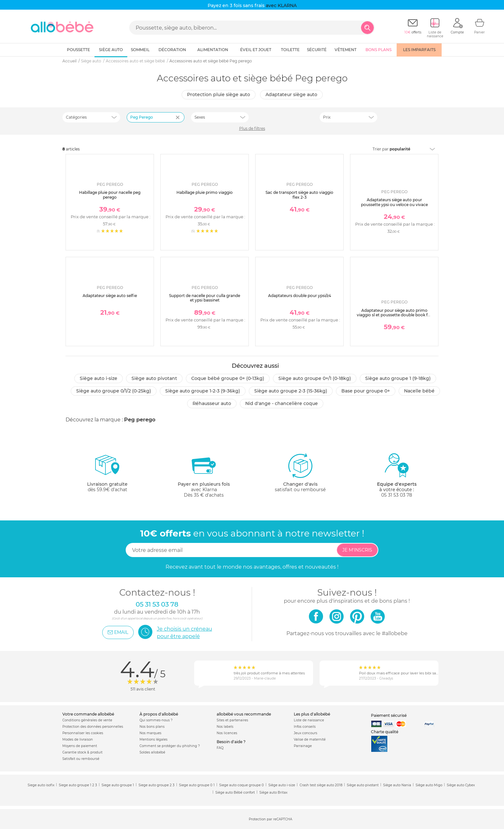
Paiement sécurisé (389, 715)
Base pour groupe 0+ (366, 391)
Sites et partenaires (232, 720)
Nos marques (150, 733)
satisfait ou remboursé (300, 473)
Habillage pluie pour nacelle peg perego (110, 195)
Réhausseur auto (212, 403)
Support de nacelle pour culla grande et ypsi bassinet (205, 298)
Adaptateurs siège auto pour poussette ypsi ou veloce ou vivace (394, 202)
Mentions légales (153, 739)
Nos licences (227, 733)
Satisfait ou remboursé (81, 759)
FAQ (220, 748)
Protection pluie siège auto (219, 95)
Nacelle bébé (419, 391)
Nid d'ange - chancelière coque (282, 403)
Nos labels (225, 727)
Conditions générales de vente (87, 720)
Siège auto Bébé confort (235, 793)
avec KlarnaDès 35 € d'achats (204, 475)
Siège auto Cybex (461, 785)
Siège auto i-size (99, 378)
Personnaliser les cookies (83, 733)
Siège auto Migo (429, 785)
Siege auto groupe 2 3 (157, 785)
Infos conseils (305, 727)
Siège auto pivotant (154, 378)
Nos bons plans (152, 727)
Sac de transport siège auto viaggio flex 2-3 (299, 195)
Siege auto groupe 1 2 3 (78, 785)
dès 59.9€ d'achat (107, 475)
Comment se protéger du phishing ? (170, 746)
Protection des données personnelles (93, 727)
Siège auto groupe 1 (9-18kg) (398, 378)
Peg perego (140, 420)
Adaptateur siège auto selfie (110, 296)
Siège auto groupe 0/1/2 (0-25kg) (114, 391)
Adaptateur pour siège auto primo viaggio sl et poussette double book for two (394, 315)
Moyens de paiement (80, 746)
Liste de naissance (309, 720)
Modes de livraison (78, 739)
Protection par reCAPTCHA (270, 820)
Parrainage (303, 746)
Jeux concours (306, 733)
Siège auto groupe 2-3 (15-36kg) (291, 391)
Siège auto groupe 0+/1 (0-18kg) (315, 378)
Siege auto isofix (41, 785)
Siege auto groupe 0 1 (197, 785)
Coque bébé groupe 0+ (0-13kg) (228, 378)
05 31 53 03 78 (397, 495)
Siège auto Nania (397, 785)
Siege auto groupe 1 (118, 785)
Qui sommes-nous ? (156, 720)
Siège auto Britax (273, 793)
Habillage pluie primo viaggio (205, 192)
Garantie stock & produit (82, 752)
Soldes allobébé (152, 752)
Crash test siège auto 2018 (321, 785)
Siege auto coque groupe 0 (242, 785)
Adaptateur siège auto (291, 95)
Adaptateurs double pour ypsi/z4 (300, 296)
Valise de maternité (310, 739)
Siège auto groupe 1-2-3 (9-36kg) (203, 391)
